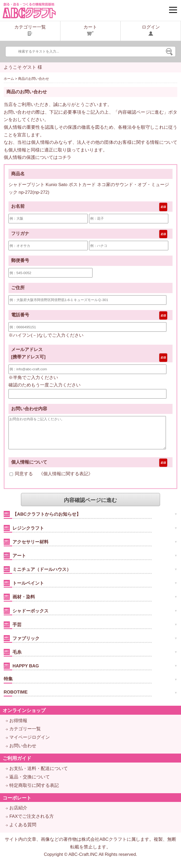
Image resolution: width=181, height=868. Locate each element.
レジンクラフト (24, 534)
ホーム (9, 79)
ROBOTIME (16, 698)
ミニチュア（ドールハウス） (37, 576)
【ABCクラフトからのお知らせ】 (42, 520)
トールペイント (24, 589)
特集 (8, 685)
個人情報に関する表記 (66, 480)
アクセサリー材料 (26, 548)
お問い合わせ (23, 752)
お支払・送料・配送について (39, 775)
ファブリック (22, 645)
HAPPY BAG (21, 672)
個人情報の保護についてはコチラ (37, 157)
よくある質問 (23, 831)
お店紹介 (18, 814)
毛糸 (13, 658)
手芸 (13, 631)
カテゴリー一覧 (25, 735)
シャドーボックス (26, 617)
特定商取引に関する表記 (34, 792)
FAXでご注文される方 (32, 823)
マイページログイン (30, 744)
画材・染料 (19, 603)
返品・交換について (30, 783)
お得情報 (18, 727)
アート (15, 562)
